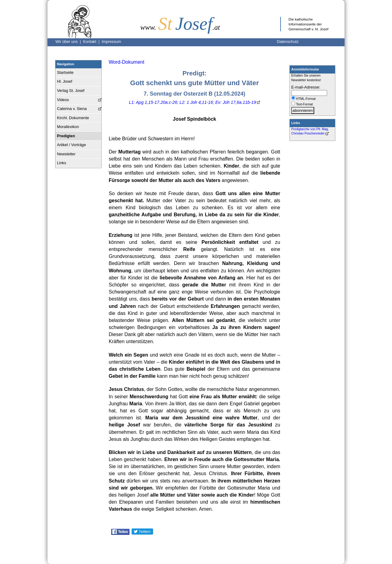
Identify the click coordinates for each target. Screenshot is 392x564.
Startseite (65, 72)
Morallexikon (68, 127)
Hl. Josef (65, 81)
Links (62, 163)
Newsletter (66, 154)
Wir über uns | (69, 42)
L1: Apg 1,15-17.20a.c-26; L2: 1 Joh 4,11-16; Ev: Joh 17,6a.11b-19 (192, 102)
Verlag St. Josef (71, 91)
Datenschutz (288, 42)
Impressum (111, 42)
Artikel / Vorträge (72, 145)
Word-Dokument (126, 62)
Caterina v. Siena (72, 109)
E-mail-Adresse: (306, 87)
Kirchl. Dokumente (73, 118)
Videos (63, 100)
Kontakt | (92, 42)
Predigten (66, 136)
